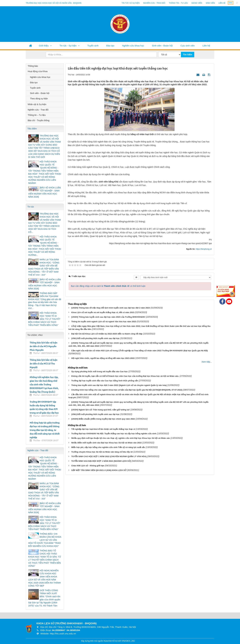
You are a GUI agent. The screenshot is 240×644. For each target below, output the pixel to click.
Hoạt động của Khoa (38, 71)
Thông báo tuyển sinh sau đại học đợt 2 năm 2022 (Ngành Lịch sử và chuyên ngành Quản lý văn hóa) (119, 385)
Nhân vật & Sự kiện (37, 104)
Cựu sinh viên (188, 46)
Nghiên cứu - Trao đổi (154, 3)
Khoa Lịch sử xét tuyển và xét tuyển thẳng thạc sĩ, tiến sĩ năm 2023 (103, 312)
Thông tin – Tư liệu (178, 3)
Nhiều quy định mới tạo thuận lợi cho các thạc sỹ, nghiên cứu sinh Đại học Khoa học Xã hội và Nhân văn (121, 438)
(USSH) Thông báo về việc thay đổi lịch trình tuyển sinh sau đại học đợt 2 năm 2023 (111, 308)
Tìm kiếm (188, 55)
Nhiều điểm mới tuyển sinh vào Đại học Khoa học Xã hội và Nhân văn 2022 (106, 443)
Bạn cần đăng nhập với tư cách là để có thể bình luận (108, 286)
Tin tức (31, 207)
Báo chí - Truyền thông (39, 120)
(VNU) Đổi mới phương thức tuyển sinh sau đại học (95, 338)
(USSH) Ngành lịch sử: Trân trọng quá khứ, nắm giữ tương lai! (101, 410)
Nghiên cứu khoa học (133, 46)
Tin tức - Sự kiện (68, 46)
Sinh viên (210, 3)
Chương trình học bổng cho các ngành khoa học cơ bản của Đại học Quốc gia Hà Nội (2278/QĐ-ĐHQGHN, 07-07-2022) (127, 390)
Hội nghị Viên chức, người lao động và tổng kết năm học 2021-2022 (103, 358)
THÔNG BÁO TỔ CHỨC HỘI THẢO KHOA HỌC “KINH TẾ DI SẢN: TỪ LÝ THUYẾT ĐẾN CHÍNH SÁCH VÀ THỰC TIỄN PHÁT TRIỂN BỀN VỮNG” (45, 558)
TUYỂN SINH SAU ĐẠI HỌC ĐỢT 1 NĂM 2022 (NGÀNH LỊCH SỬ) (101, 461)
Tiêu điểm (32, 129)
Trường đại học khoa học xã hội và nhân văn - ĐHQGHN (54, 3)
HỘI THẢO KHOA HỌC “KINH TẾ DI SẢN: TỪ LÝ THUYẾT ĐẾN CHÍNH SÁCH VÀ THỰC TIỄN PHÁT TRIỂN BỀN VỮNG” (44, 319)
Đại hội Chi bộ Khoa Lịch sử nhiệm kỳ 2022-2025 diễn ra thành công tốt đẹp (107, 334)
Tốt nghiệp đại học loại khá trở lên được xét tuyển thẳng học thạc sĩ (103, 429)
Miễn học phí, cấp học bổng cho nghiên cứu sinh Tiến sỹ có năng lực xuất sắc (108, 447)
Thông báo (33, 66)
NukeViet (108, 641)
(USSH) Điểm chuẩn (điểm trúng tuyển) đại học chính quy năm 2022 (103, 419)
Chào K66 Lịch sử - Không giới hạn (88, 466)
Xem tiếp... (207, 362)
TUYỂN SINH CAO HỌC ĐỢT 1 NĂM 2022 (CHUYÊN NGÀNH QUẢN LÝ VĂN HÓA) (109, 456)
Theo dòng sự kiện (39, 99)
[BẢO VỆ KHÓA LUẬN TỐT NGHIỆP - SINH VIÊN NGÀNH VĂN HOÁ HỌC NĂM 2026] (44, 192)
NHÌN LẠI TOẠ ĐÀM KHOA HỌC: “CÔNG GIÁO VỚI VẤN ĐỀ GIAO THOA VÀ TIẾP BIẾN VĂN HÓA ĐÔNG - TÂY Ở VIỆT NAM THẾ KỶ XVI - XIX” (44, 267)
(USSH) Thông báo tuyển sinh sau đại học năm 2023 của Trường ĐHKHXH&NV (108, 317)
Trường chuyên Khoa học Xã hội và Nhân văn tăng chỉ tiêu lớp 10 (102, 452)
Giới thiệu (44, 46)
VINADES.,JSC (128, 641)
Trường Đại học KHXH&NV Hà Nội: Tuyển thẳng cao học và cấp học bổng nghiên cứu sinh (114, 434)
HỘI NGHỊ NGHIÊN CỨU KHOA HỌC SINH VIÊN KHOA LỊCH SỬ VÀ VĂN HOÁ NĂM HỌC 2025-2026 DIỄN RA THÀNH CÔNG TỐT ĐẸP (44, 578)
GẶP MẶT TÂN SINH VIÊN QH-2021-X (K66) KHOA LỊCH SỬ (99, 470)
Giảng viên (197, 3)
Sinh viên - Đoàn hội (162, 46)
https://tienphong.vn (204, 249)
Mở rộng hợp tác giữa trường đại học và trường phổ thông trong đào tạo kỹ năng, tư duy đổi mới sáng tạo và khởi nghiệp (45, 430)
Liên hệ (222, 3)
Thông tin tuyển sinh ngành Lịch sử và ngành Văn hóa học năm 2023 (104, 322)
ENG (231, 3)
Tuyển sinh (93, 46)
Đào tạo (110, 46)
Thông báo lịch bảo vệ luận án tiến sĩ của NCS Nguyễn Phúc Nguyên (44, 346)
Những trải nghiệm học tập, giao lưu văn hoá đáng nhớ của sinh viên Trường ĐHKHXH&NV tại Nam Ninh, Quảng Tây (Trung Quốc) (44, 384)
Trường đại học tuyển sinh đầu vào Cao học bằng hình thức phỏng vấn (105, 381)
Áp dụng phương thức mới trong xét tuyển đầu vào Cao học (100, 372)
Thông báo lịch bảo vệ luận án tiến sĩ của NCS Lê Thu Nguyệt (44, 363)
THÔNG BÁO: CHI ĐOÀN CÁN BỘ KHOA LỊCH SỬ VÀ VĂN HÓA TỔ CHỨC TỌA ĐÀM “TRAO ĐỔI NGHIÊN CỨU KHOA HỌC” (45, 540)
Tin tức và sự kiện (131, 3)
